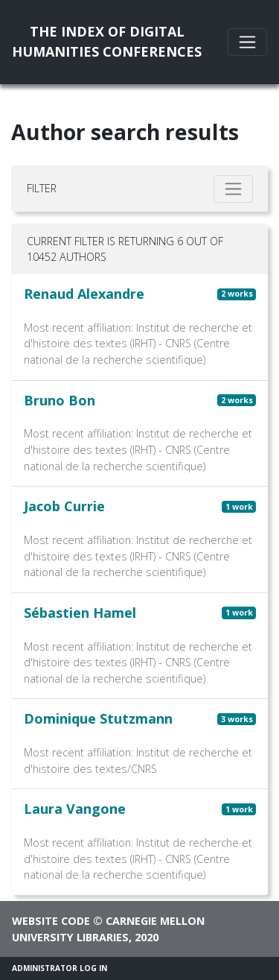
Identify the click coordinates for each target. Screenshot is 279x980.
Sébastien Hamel (80, 613)
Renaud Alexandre (84, 294)
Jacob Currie (64, 506)
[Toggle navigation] (247, 42)
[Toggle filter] (233, 189)
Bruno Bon (60, 400)
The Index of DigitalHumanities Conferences (107, 41)
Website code (51, 921)
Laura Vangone (75, 809)
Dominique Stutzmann (98, 718)
